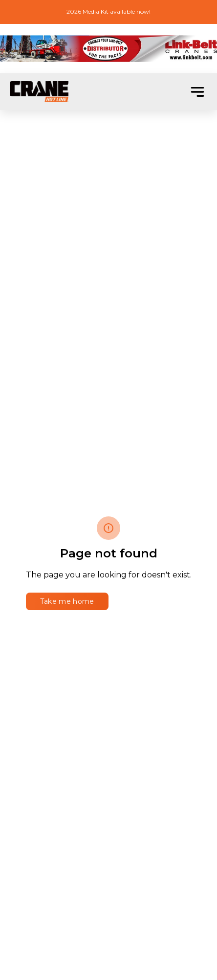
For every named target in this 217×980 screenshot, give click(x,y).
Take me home (67, 601)
